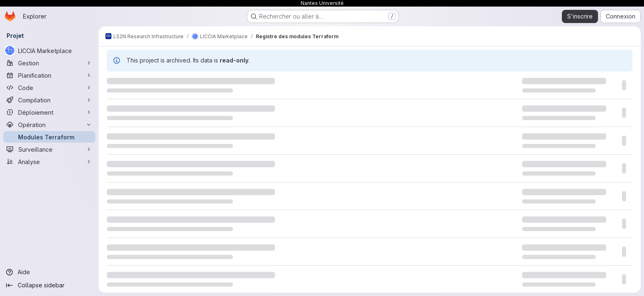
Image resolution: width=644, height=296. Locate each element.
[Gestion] (49, 63)
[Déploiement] (49, 112)
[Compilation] (49, 100)
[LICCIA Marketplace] (49, 51)
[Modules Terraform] (49, 137)
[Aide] (49, 272)
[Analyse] (49, 162)
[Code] (49, 88)
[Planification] (49, 75)
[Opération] (49, 125)
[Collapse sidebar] (49, 285)
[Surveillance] (49, 149)
